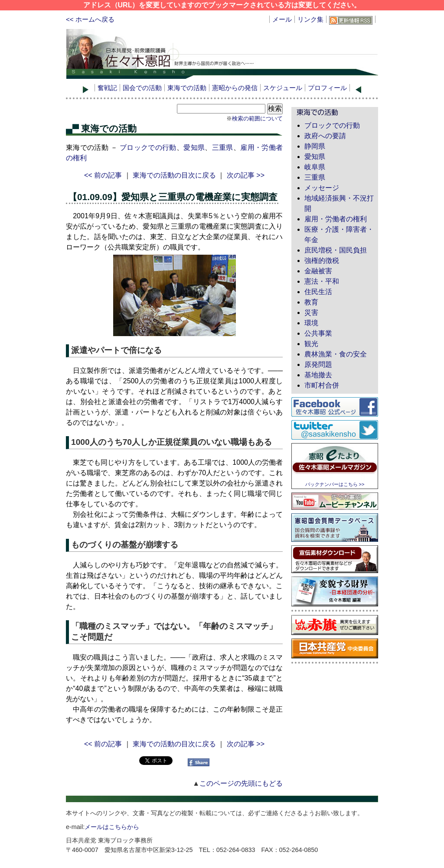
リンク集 (310, 19)
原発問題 (318, 364)
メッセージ (322, 188)
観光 (311, 344)
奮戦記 (107, 88)
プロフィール (327, 88)
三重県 (223, 147)
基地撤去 (318, 375)
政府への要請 (325, 136)
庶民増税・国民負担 (336, 250)
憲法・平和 (322, 281)
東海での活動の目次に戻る (174, 175)
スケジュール (283, 88)
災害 (311, 313)
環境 (311, 323)
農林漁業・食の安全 (336, 354)
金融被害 (318, 271)
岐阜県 (315, 167)
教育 (311, 302)
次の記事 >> (246, 175)
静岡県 (315, 146)
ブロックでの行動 (148, 147)
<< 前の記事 (103, 175)
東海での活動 (187, 88)
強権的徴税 (322, 261)
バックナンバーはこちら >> (335, 484)
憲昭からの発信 (235, 88)
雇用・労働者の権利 (336, 219)
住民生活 (318, 292)
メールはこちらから (112, 827)
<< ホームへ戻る (90, 19)
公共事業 (318, 333)
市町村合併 (322, 385)
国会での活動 (142, 88)
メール (282, 19)
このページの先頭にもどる (241, 783)
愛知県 (194, 147)
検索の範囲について (257, 118)
